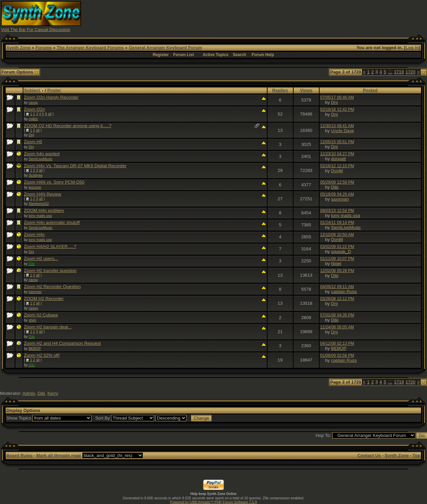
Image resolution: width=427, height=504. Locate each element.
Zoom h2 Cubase (41, 315)
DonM (337, 171)
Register (161, 55)
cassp (33, 102)
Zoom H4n (34, 234)
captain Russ (344, 292)
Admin (29, 393)
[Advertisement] (305, 16)
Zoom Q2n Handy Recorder (51, 97)
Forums (44, 48)
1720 (411, 72)
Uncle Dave (342, 131)
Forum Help (263, 55)
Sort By (102, 418)
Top (416, 455)
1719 (399, 72)
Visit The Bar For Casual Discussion (36, 30)
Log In (412, 48)
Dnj (334, 102)
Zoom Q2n (35, 109)
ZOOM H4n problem (44, 210)
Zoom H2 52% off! (42, 355)
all (50, 114)
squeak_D (341, 251)
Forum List (183, 55)
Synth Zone (19, 48)
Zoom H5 (33, 142)
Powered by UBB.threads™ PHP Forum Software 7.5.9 (213, 502)
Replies (280, 90)
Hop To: (323, 435)
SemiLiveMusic (41, 159)
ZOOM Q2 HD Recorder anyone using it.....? (68, 126)
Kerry (53, 393)
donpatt (338, 159)
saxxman (340, 199)
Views (306, 90)
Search (240, 55)
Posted (370, 90)
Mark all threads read (59, 455)
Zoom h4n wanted (42, 154)
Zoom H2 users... (41, 259)
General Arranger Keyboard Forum (165, 48)
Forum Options (20, 72)
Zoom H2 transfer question (50, 271)
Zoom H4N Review (43, 194)
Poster (54, 90)
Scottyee (36, 175)
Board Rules (20, 455)
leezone (35, 187)
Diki (335, 187)
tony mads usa (40, 216)
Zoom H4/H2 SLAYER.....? (50, 246)
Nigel (336, 264)
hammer (35, 292)
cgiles (33, 119)
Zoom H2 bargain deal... (48, 327)
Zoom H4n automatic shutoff (52, 222)
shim (33, 320)
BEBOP (35, 348)
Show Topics (19, 418)
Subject (34, 90)
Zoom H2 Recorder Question (52, 287)
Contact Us (369, 455)
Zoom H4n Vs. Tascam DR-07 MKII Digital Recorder (75, 166)
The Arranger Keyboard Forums (90, 48)
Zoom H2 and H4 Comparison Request (62, 343)
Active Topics (215, 55)
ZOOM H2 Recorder (44, 299)
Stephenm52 (39, 204)
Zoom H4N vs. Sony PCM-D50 (54, 182)
